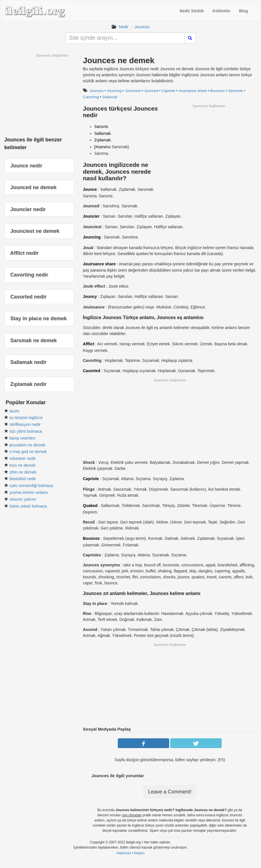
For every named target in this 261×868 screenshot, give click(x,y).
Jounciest (133, 91)
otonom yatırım (23, 499)
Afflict (89, 344)
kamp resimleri (22, 438)
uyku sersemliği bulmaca (31, 486)
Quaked (90, 506)
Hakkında (124, 853)
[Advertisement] (209, 148)
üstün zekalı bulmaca (28, 506)
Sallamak (110, 97)
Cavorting (91, 97)
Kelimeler (221, 11)
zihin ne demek (23, 472)
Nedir (124, 27)
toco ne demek (23, 465)
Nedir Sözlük (192, 11)
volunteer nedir (23, 458)
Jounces (142, 27)
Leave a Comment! (170, 792)
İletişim (139, 853)
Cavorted (92, 371)
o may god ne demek (28, 452)
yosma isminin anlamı (29, 492)
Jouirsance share (193, 91)
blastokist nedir (23, 479)
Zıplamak (103, 140)
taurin (14, 411)
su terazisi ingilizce (26, 418)
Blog (243, 11)
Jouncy (90, 296)
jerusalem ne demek (27, 445)
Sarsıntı (101, 127)
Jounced (151, 91)
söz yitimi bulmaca (26, 431)
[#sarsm (102, 147)
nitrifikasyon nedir (25, 424)
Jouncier (91, 216)
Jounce (90, 189)
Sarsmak (235, 91)
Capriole (168, 91)
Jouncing (114, 91)
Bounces (217, 91)
